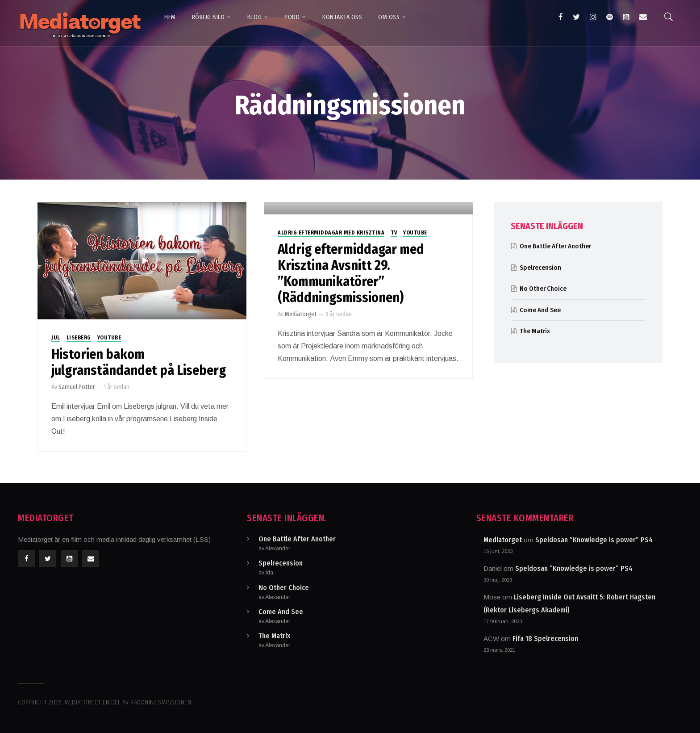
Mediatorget (301, 314)
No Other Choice (543, 289)
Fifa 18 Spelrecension (545, 639)
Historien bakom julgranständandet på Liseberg (139, 362)
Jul (56, 338)
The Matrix (535, 331)
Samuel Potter (77, 387)
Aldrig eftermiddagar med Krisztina (331, 233)
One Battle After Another (555, 246)
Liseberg (79, 338)
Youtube (109, 338)
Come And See (540, 310)
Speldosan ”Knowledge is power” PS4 (594, 540)
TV (394, 233)
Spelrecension (540, 268)
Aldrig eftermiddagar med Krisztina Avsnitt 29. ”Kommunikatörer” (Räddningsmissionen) (351, 273)
